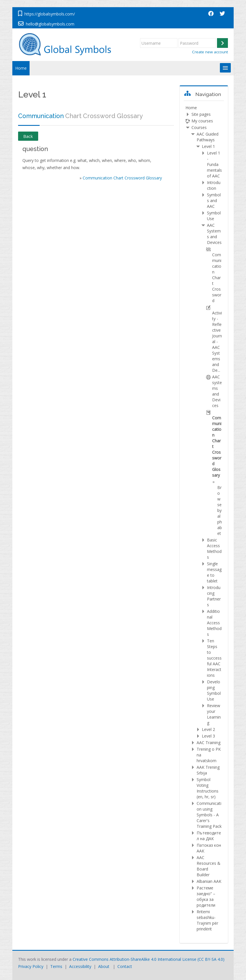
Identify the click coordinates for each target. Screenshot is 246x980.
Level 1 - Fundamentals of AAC (214, 164)
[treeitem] (204, 518)
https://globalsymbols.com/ (50, 14)
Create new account (210, 52)
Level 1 (208, 146)
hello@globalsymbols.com (50, 24)
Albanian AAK (209, 881)
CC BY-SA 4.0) (212, 959)
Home (21, 68)
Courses (199, 127)
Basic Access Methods (214, 548)
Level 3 (208, 736)
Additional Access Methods (214, 623)
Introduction (214, 185)
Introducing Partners (214, 596)
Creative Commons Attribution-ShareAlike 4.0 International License (134, 959)
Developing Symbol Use (214, 690)
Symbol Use (214, 216)
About (104, 966)
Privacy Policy (31, 966)
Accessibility (80, 966)
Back (28, 136)
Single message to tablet (214, 572)
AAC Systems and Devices (214, 234)
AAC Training (209, 743)
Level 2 (208, 729)
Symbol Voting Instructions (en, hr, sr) (208, 788)
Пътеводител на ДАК (209, 836)
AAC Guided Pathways (208, 137)
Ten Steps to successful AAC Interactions (214, 658)
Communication (41, 116)
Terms (56, 966)
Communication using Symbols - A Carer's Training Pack (209, 815)
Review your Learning (214, 714)
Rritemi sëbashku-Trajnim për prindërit (207, 920)
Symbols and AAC (214, 201)
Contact (125, 966)
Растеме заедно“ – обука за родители (206, 896)
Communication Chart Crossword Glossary (122, 178)
